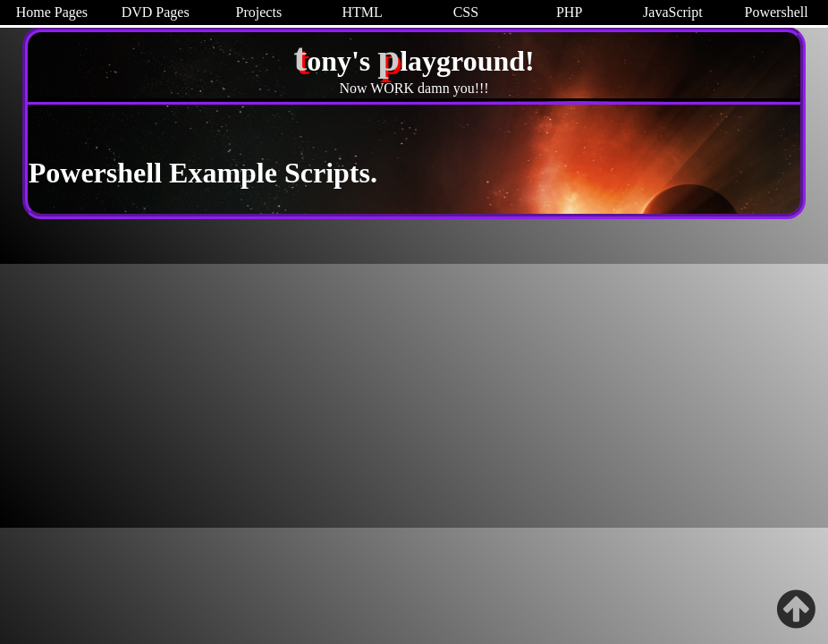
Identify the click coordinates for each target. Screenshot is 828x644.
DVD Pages (156, 12)
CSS (466, 12)
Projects (259, 12)
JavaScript (673, 12)
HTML (362, 12)
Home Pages (52, 12)
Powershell (777, 12)
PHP (569, 12)
